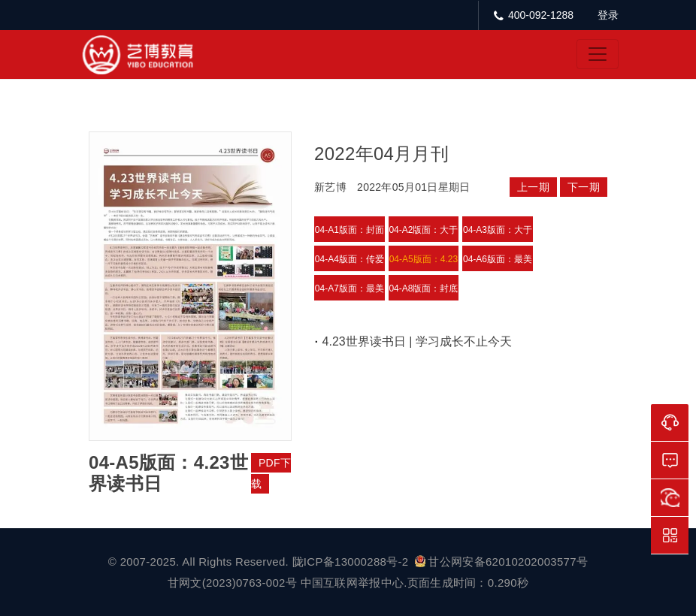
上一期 (533, 187)
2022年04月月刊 (381, 154)
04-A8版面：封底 (423, 288)
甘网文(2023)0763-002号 (232, 583)
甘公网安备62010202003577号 (501, 562)
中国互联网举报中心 (353, 583)
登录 (608, 15)
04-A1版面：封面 (350, 230)
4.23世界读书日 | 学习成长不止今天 (417, 341)
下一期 (584, 187)
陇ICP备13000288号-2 (352, 562)
